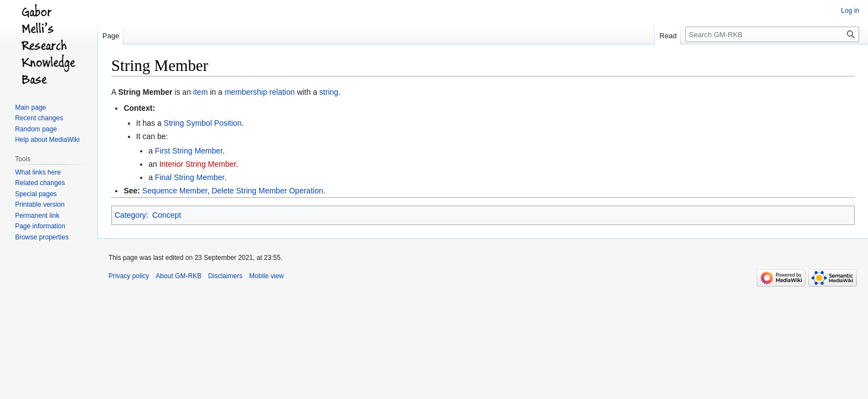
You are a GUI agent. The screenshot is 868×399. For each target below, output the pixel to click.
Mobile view (267, 276)
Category (130, 215)
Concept (167, 215)
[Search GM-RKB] (772, 34)
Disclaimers (225, 276)
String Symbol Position (203, 123)
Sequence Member (175, 191)
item (200, 92)
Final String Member (190, 177)
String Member (145, 92)
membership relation (260, 92)
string (329, 92)
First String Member (189, 151)
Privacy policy (129, 276)
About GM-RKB (179, 276)
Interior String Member (198, 164)
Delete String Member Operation (267, 191)
